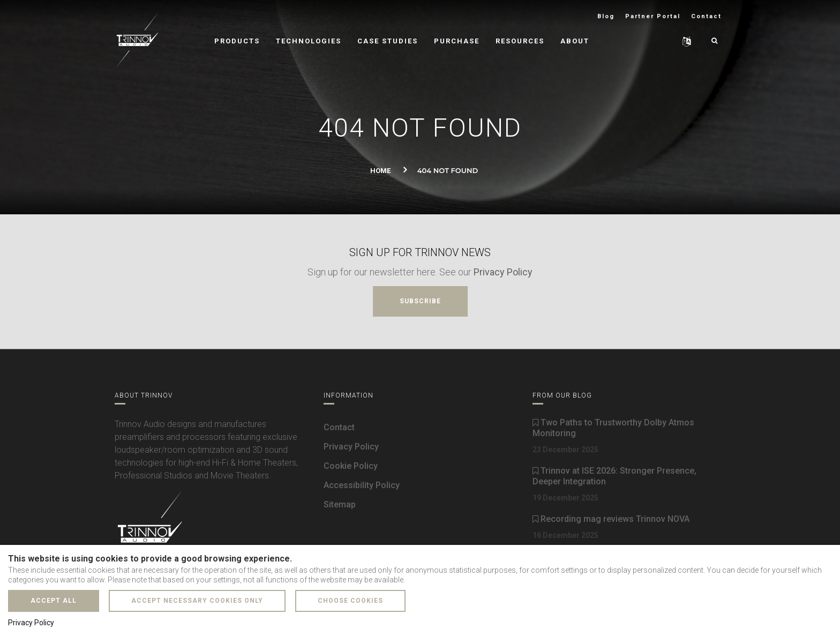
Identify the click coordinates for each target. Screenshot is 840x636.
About (575, 41)
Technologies (309, 41)
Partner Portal (653, 16)
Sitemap (340, 504)
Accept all (54, 601)
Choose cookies (350, 601)
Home (380, 171)
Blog (606, 16)
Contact (706, 16)
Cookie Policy (351, 466)
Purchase (457, 41)
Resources (520, 41)
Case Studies (388, 41)
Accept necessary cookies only (197, 601)
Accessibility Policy (362, 485)
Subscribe (420, 301)
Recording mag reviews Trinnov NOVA (611, 519)
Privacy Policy (503, 272)
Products (237, 41)
